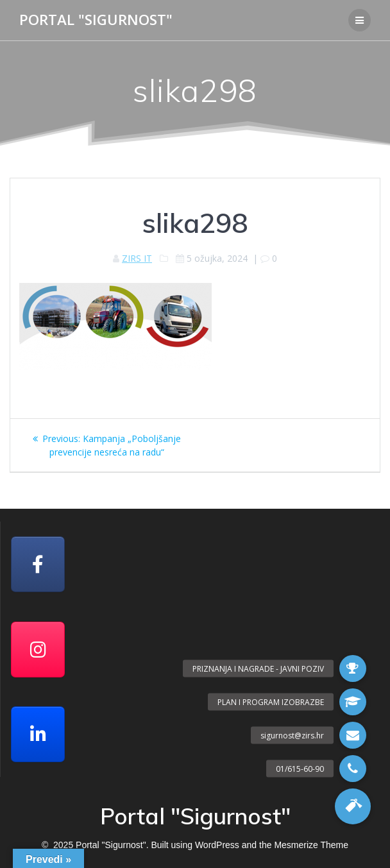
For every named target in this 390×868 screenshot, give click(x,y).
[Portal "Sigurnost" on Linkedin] (38, 734)
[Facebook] (38, 564)
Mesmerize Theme (311, 845)
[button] (353, 806)
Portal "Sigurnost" (96, 20)
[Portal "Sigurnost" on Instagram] (38, 650)
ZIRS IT (137, 258)
